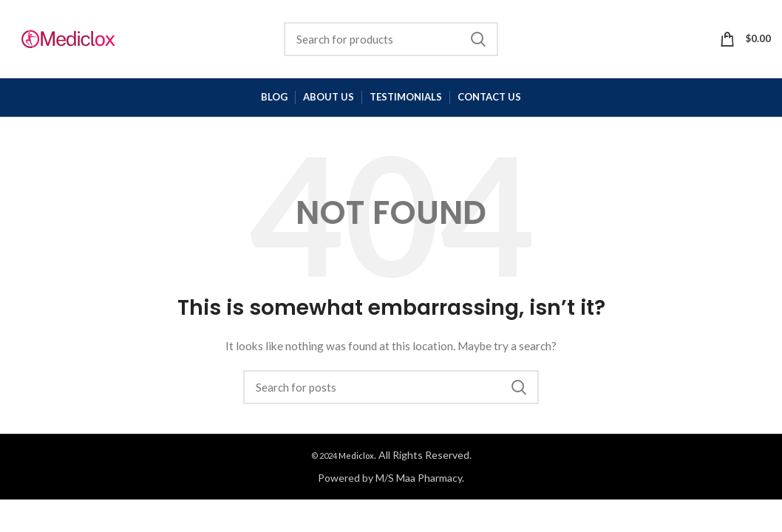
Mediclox (356, 456)
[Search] (391, 39)
